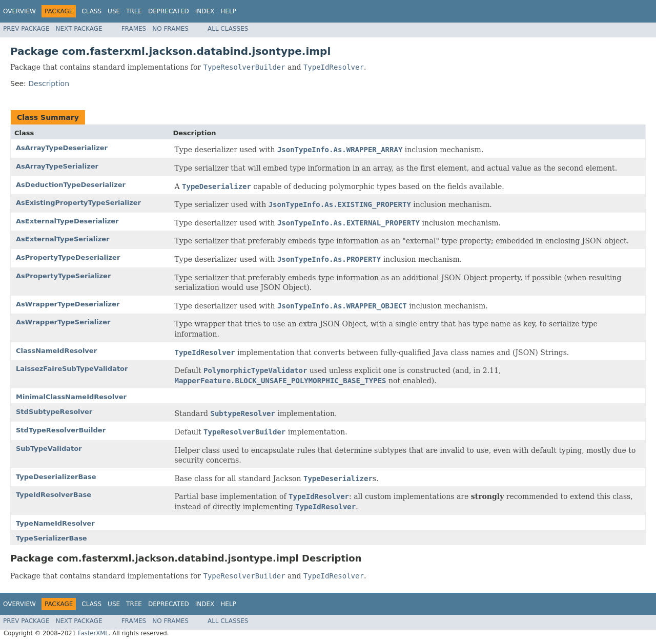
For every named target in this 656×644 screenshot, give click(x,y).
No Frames (170, 29)
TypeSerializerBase (52, 538)
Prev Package (26, 29)
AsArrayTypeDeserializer (62, 148)
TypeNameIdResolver (55, 523)
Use (114, 11)
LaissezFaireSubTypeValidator (72, 369)
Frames (134, 29)
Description (49, 84)
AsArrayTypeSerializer (57, 166)
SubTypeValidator (49, 449)
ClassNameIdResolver (56, 351)
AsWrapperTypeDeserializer (68, 304)
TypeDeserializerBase (56, 477)
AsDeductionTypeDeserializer (71, 185)
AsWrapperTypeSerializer (63, 322)
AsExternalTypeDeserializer (67, 221)
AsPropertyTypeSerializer (63, 276)
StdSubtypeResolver (54, 412)
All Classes (228, 29)
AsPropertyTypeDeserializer (68, 257)
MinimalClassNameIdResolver (71, 397)
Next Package (79, 29)
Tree (134, 11)
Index (205, 11)
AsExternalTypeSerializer (63, 239)
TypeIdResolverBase (54, 495)
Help (228, 11)
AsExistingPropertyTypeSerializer (78, 203)
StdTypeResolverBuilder (61, 430)
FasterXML (93, 633)
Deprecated (169, 11)
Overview (19, 11)
